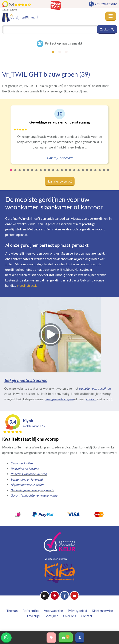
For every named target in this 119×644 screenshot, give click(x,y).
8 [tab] (41, 173)
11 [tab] (53, 173)
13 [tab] (62, 173)
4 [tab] (24, 173)
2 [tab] (16, 173)
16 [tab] (75, 173)
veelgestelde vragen (59, 399)
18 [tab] (83, 173)
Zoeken (107, 29)
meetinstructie (27, 285)
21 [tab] (96, 173)
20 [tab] (91, 173)
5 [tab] (28, 173)
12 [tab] (58, 173)
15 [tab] (70, 173)
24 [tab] (108, 173)
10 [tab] (49, 173)
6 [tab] (32, 173)
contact (91, 399)
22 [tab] (100, 173)
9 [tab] (45, 173)
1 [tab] (11, 173)
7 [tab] (37, 173)
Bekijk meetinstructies (25, 380)
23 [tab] (104, 173)
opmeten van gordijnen (95, 388)
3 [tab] (20, 173)
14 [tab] (66, 173)
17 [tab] (79, 173)
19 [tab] (87, 173)
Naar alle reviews (60, 181)
